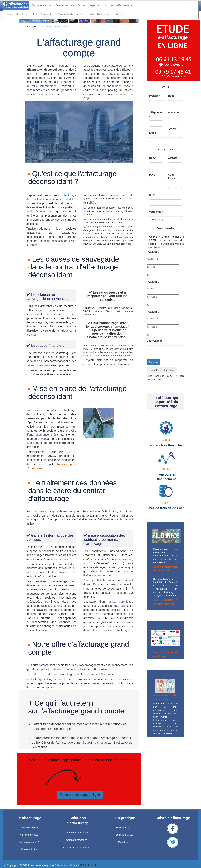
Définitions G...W (124, 835)
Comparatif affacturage (77, 833)
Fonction (173, 112)
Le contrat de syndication (43, 674)
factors (44, 665)
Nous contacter (29, 849)
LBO (92, 203)
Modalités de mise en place (77, 847)
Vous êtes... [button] (41, 5)
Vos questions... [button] (70, 14)
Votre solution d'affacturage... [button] (78, 5)
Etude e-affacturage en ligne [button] (80, 795)
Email (153, 133)
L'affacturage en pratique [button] (107, 14)
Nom (171, 96)
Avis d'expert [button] (43, 14)
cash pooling (110, 90)
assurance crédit (48, 435)
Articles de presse (29, 835)
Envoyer (153, 362)
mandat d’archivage (120, 602)
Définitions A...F (124, 828)
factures (63, 559)
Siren (152, 195)
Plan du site (124, 842)
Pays (152, 175)
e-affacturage (29, 26)
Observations (154, 341)
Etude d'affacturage (120, 5)
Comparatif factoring (77, 840)
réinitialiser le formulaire (162, 370)
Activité (173, 158)
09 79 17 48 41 (88, 865)
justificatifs (101, 580)
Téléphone (155, 112)
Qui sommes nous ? (29, 842)
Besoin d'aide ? (16, 14)
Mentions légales (29, 828)
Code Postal (172, 176)
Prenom (154, 96)
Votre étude (156, 212)
